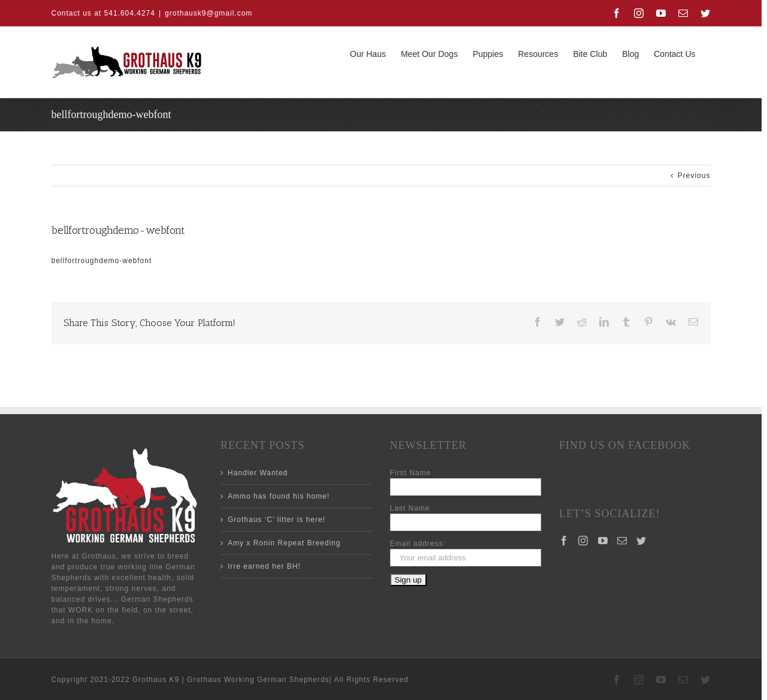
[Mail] (622, 541)
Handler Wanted (258, 473)
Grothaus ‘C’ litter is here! (277, 520)
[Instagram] (583, 541)
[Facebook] (564, 541)
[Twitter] (641, 541)
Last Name (410, 508)
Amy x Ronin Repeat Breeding (284, 543)
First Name (411, 473)
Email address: (418, 544)
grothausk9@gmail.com (209, 13)
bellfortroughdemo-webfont (102, 261)
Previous (694, 176)
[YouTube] (603, 541)
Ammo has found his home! (279, 496)
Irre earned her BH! (264, 566)
